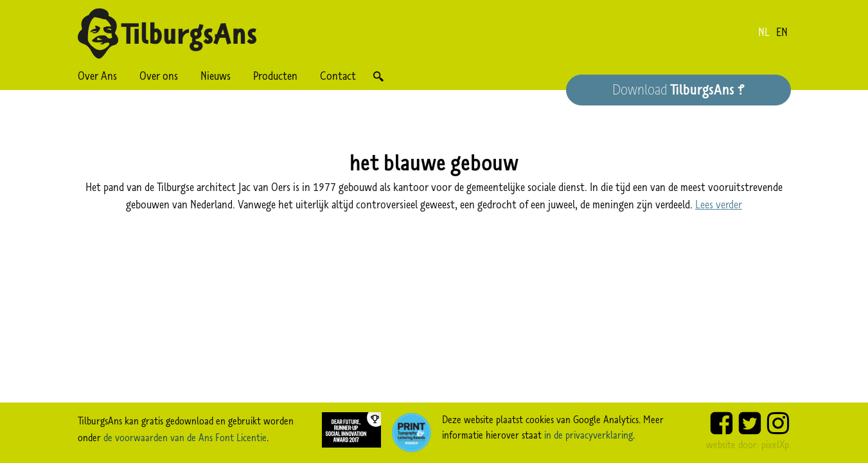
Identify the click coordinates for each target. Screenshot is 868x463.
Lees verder (719, 204)
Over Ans (97, 76)
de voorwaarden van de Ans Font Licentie (185, 437)
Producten (275, 76)
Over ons (159, 76)
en (782, 32)
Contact (338, 76)
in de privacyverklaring (589, 435)
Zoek (379, 76)
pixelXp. (776, 444)
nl (764, 32)
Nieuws (216, 76)
